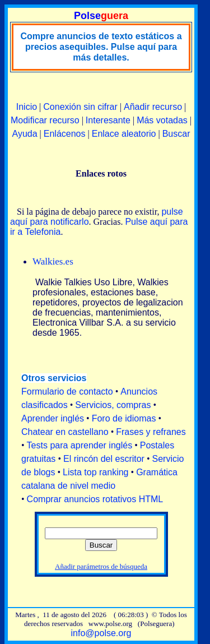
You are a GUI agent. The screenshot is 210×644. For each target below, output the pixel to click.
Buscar (176, 134)
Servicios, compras (113, 405)
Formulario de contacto (67, 392)
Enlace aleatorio (124, 134)
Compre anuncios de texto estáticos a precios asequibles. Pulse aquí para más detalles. (101, 47)
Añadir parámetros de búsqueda (101, 566)
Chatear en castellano (65, 432)
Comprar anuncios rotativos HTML (95, 499)
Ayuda (25, 134)
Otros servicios (54, 378)
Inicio (27, 107)
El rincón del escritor (104, 459)
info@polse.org (101, 633)
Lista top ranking (95, 472)
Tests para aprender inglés (80, 445)
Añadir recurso (153, 107)
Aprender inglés (53, 418)
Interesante (108, 120)
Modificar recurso (45, 120)
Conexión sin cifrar (80, 107)
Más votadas (162, 120)
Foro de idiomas (124, 418)
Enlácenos (65, 134)
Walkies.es (53, 261)
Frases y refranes (151, 432)
